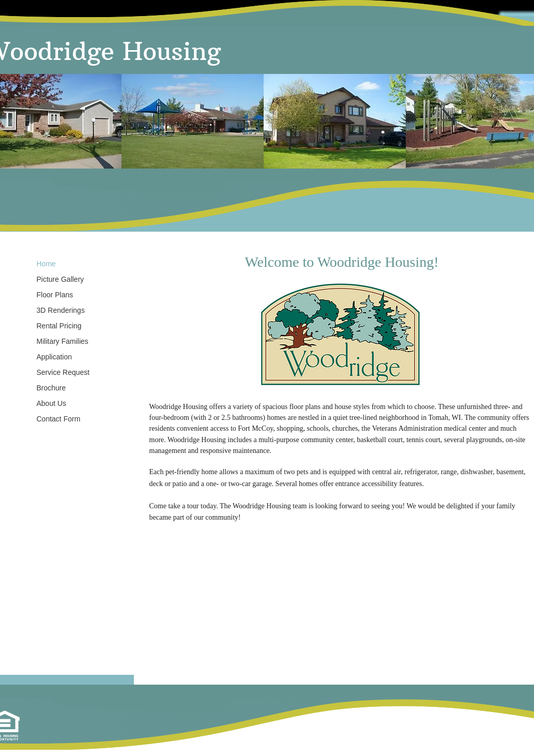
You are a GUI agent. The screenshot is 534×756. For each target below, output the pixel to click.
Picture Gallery (60, 279)
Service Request (63, 372)
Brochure (51, 388)
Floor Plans (55, 295)
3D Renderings (61, 310)
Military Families (63, 341)
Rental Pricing (59, 326)
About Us (52, 403)
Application (55, 357)
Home (46, 264)
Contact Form (59, 419)
